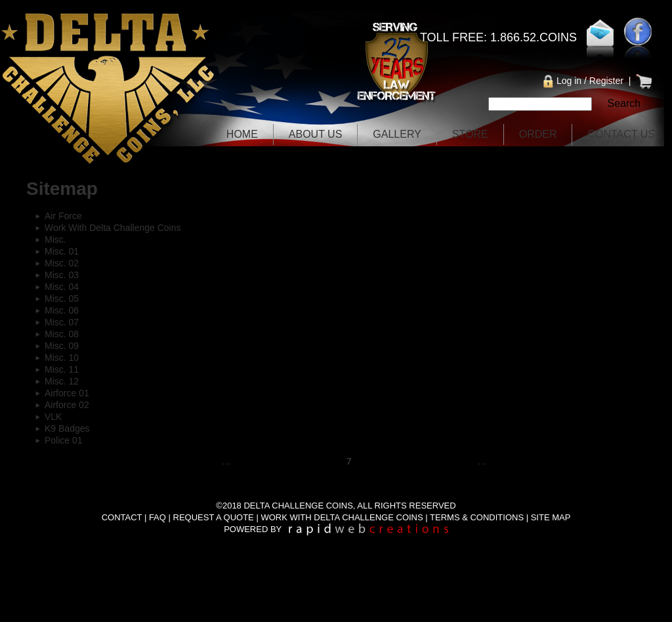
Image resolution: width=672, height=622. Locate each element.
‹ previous (185, 461)
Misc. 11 (62, 369)
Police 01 (64, 440)
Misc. (55, 239)
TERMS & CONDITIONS (477, 517)
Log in (569, 81)
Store (470, 134)
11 (456, 461)
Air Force (63, 216)
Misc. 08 (62, 334)
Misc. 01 (62, 251)
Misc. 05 (62, 299)
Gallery (397, 134)
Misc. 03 (62, 275)
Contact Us (621, 134)
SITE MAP (551, 517)
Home (242, 134)
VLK (53, 417)
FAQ (157, 517)
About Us (316, 134)
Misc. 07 (62, 322)
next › (515, 461)
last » (558, 461)
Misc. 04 (62, 287)
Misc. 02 (62, 263)
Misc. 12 (62, 381)
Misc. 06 (62, 310)
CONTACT (122, 517)
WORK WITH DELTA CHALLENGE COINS (342, 517)
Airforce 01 (67, 393)
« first (133, 461)
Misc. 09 (62, 346)
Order (538, 134)
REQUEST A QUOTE (214, 517)
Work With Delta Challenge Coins (113, 228)
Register (606, 81)
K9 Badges (67, 428)
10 (425, 461)
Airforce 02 (67, 405)
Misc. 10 (62, 358)
